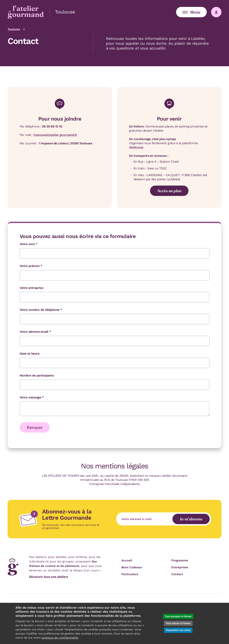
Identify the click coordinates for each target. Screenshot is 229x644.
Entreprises (180, 567)
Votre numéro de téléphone (41, 310)
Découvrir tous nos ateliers (48, 577)
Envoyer (35, 427)
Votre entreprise (31, 288)
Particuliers (130, 574)
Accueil (127, 560)
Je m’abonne (191, 519)
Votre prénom (31, 266)
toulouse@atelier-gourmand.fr (55, 135)
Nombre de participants (37, 375)
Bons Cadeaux (132, 567)
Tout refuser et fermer (178, 623)
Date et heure (29, 353)
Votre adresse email (35, 332)
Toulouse (14, 29)
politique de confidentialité (60, 638)
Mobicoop (136, 147)
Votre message (32, 397)
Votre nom (29, 244)
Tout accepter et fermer (178, 616)
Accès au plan (169, 191)
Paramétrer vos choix (178, 630)
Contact (177, 574)
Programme (180, 560)
